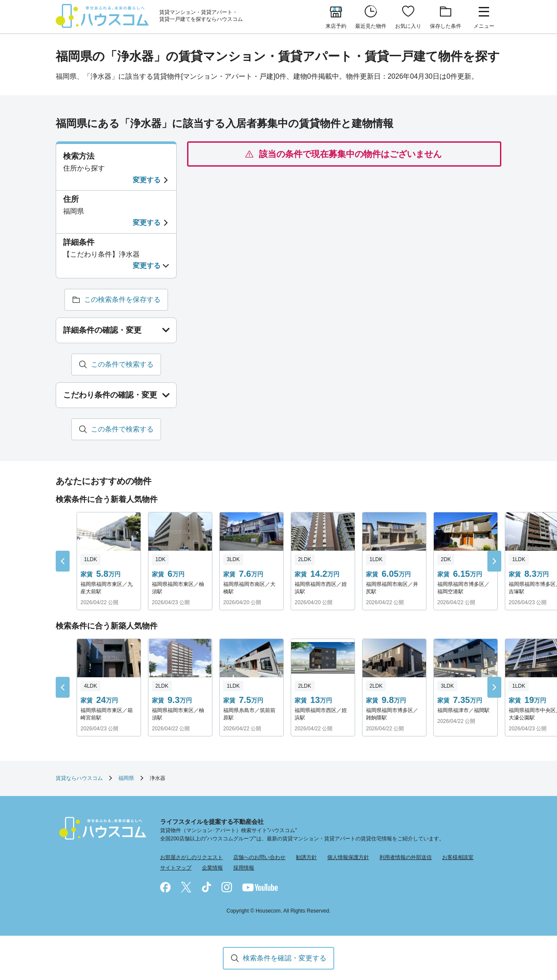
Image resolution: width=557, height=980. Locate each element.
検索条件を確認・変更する (285, 958)
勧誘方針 (306, 858)
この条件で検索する (122, 364)
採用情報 (244, 868)
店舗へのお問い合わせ (259, 858)
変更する (147, 180)
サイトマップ (176, 868)
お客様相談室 (458, 858)
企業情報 (212, 868)
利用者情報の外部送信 (406, 858)
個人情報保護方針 (348, 858)
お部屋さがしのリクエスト (191, 858)
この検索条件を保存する (122, 299)
